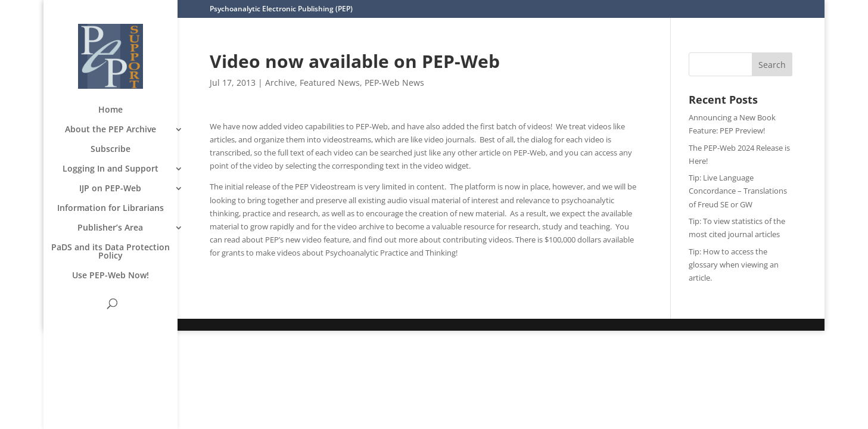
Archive (280, 83)
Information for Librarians (111, 209)
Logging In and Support (111, 169)
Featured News (330, 83)
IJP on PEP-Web (110, 189)
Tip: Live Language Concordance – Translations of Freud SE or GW (738, 191)
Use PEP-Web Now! (111, 276)
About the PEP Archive (111, 130)
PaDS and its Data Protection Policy (111, 252)
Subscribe (111, 150)
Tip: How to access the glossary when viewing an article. (734, 265)
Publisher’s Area (110, 228)
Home (111, 110)
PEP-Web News (394, 83)
